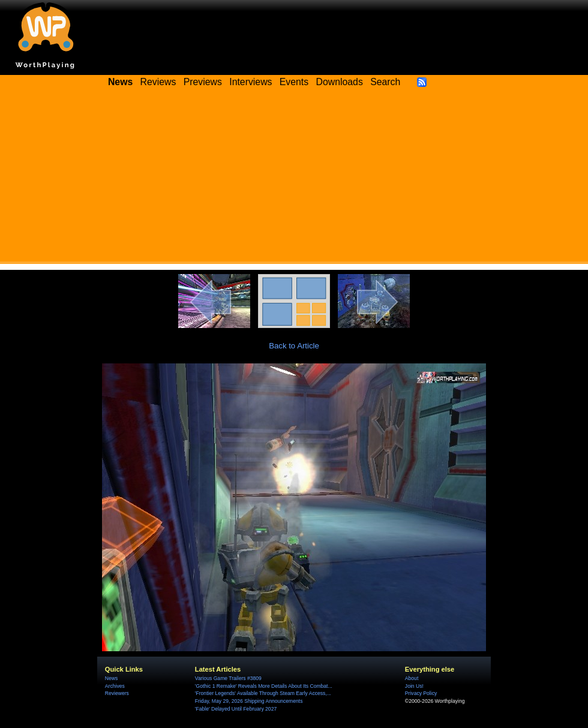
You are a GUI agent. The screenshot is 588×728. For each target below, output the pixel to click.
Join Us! (414, 686)
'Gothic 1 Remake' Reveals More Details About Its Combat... (264, 686)
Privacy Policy (421, 693)
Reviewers (117, 693)
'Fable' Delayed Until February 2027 (236, 709)
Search (385, 82)
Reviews (158, 82)
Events (294, 82)
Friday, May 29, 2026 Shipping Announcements (249, 701)
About (412, 678)
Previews (203, 82)
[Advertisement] (294, 180)
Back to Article (294, 346)
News (111, 678)
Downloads (340, 82)
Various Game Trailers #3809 (228, 678)
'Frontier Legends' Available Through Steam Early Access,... (263, 693)
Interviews (250, 82)
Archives (115, 686)
